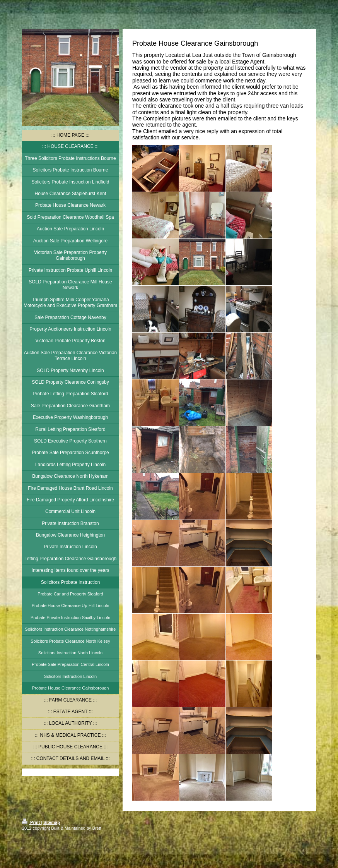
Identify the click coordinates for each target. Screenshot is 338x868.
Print (32, 822)
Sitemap (52, 822)
